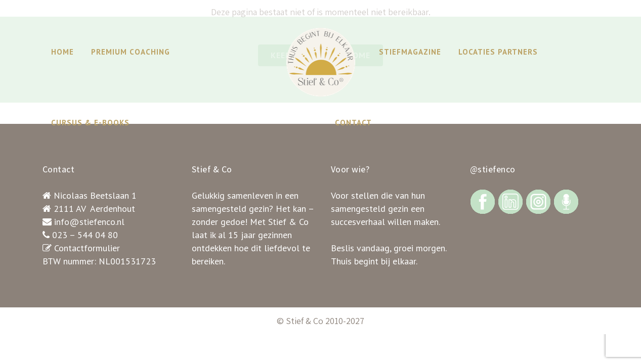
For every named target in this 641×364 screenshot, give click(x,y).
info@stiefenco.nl (89, 222)
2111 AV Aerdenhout (94, 209)
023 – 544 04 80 (85, 235)
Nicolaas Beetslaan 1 (95, 195)
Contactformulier (87, 248)
